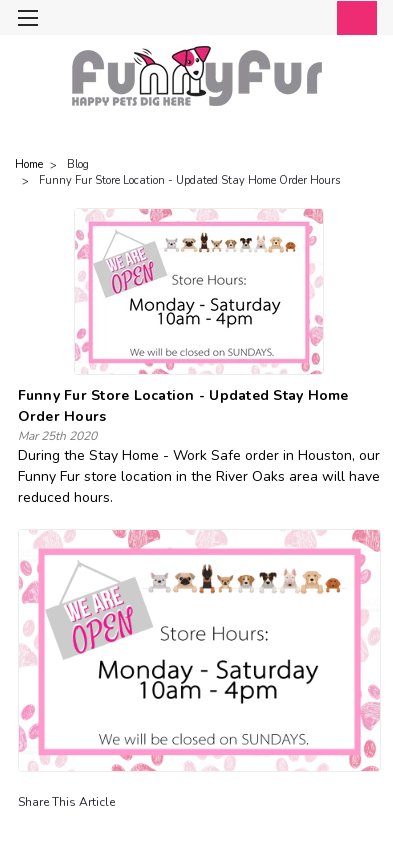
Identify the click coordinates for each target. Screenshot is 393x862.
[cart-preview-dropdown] (352, 18)
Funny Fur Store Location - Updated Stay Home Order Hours (189, 180)
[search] (270, 19)
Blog (78, 164)
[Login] (310, 19)
